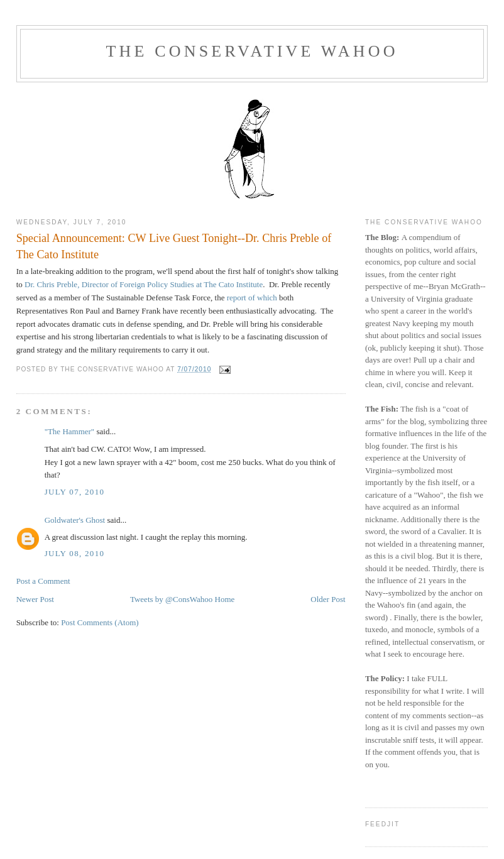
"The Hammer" (70, 431)
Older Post (328, 599)
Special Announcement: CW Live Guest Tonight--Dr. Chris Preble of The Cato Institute (174, 246)
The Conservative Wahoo (252, 51)
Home (225, 599)
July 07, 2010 (75, 492)
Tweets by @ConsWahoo (171, 599)
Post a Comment (43, 581)
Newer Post (35, 599)
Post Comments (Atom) (100, 622)
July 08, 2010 (75, 553)
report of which (253, 298)
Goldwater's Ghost (75, 520)
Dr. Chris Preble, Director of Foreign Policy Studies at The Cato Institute (143, 284)
